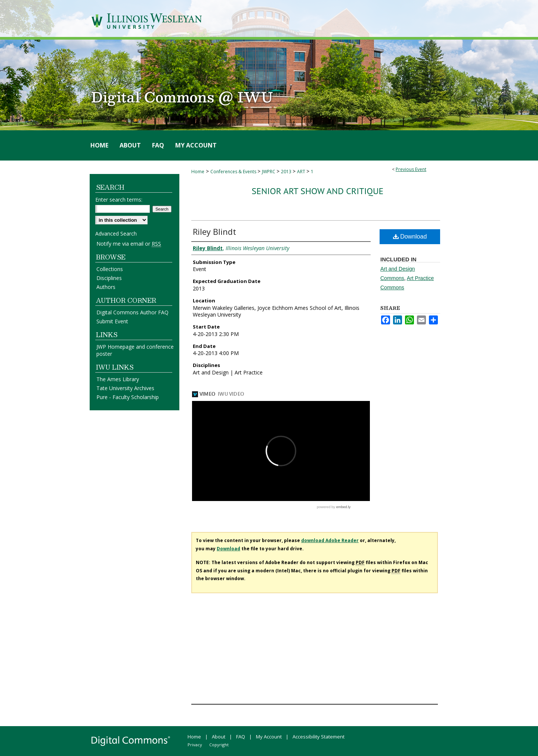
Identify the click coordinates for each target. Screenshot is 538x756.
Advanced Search (116, 234)
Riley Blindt (214, 231)
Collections (110, 269)
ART (302, 172)
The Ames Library (118, 379)
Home (198, 172)
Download (410, 237)
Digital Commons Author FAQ (132, 312)
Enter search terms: (119, 200)
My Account (269, 737)
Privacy (195, 745)
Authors (106, 287)
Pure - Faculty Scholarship (128, 397)
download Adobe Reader (330, 540)
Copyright (219, 745)
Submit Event (112, 321)
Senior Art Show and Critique (318, 191)
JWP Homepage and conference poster (135, 350)
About (219, 737)
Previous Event (411, 169)
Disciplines (109, 278)
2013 (287, 172)
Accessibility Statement (319, 737)
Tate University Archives (125, 388)
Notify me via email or (129, 244)
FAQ (241, 737)
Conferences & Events (234, 172)
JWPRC (269, 172)
